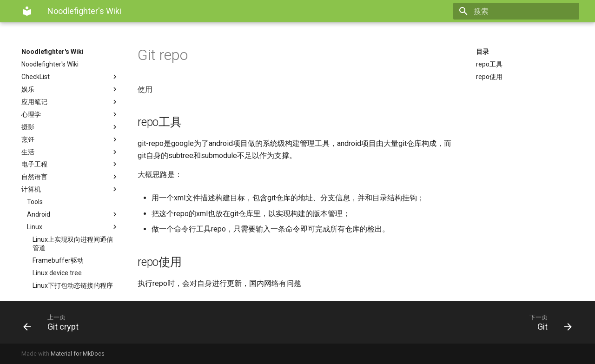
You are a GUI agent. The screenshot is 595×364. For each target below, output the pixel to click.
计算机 (70, 189)
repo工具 (489, 64)
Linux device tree (57, 273)
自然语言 (70, 177)
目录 (483, 52)
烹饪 (70, 139)
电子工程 (70, 164)
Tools (35, 202)
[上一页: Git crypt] (157, 322)
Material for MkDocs (78, 354)
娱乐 (70, 89)
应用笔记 (70, 102)
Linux (73, 227)
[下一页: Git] (438, 322)
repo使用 (489, 77)
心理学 (70, 114)
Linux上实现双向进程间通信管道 (73, 244)
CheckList (70, 77)
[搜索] (525, 11)
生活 (70, 152)
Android (73, 214)
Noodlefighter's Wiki (53, 52)
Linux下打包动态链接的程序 (73, 285)
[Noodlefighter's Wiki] (27, 11)
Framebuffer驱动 (58, 260)
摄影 (70, 127)
